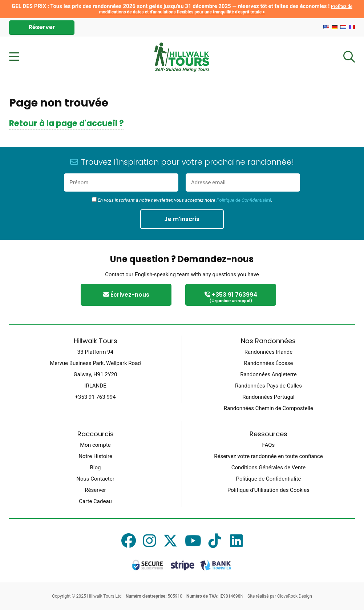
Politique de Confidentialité (244, 200)
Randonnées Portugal (268, 397)
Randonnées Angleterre (268, 374)
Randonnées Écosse (269, 363)
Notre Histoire (95, 456)
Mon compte (95, 445)
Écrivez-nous (126, 295)
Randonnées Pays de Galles (268, 386)
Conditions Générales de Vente (268, 467)
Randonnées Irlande (268, 352)
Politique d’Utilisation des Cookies (268, 490)
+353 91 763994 (231, 298)
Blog (96, 467)
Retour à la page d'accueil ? (66, 123)
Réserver (42, 27)
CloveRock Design (295, 596)
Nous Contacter (95, 479)
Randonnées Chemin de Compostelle (268, 408)
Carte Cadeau (95, 501)
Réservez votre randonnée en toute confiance (268, 456)
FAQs (269, 445)
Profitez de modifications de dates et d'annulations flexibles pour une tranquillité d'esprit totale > (226, 9)
